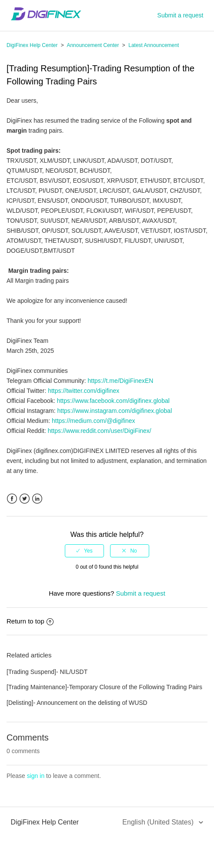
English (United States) (159, 822)
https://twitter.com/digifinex (84, 391)
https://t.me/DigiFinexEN (120, 381)
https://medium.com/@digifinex (94, 421)
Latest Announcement (154, 45)
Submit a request (181, 15)
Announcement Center (93, 45)
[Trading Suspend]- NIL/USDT (47, 672)
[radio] (84, 551)
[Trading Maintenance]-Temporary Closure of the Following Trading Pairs (104, 687)
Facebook (12, 499)
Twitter (25, 499)
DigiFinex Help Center (32, 45)
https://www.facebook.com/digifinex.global (113, 401)
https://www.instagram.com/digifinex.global (114, 411)
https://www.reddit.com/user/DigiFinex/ (100, 431)
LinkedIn (37, 499)
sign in (36, 776)
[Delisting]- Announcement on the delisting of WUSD (77, 703)
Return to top (30, 621)
